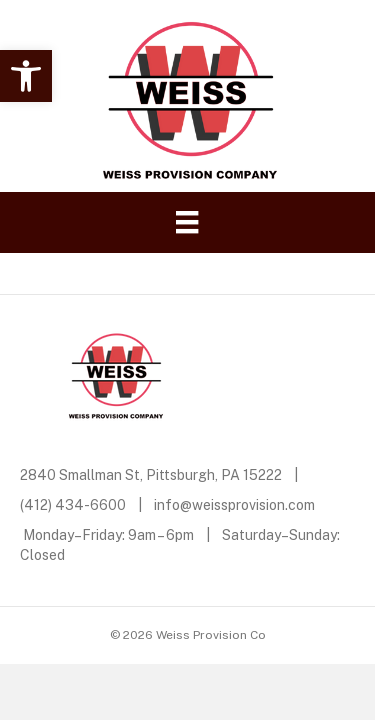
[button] (26, 76)
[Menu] (187, 222)
